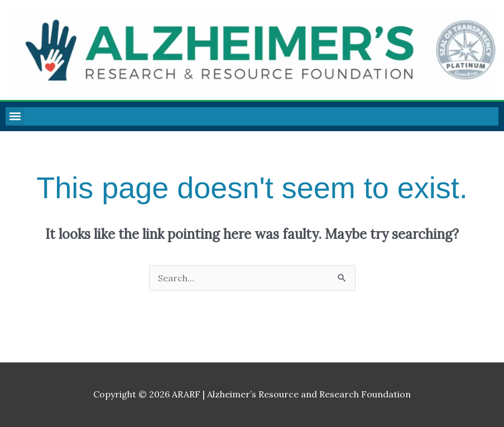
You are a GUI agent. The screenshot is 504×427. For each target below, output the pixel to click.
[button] (15, 116)
